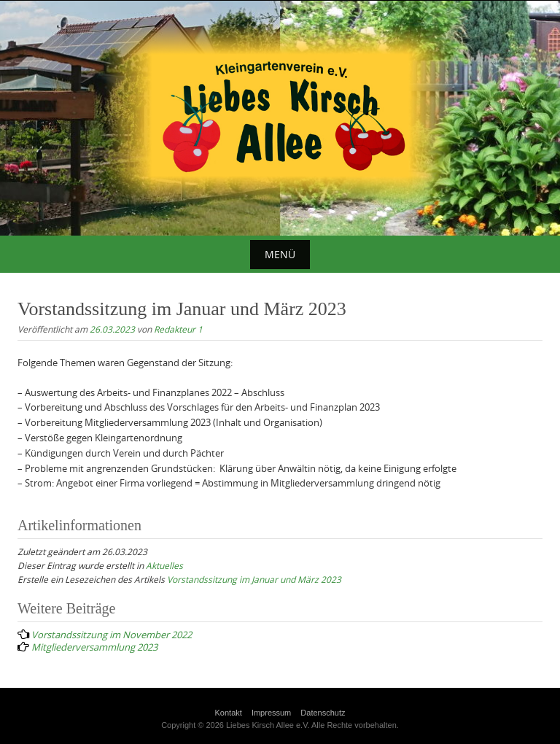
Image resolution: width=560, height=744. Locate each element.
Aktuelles (164, 565)
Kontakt (229, 713)
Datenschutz (323, 713)
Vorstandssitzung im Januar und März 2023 (254, 579)
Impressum (271, 713)
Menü (280, 254)
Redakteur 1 (178, 329)
